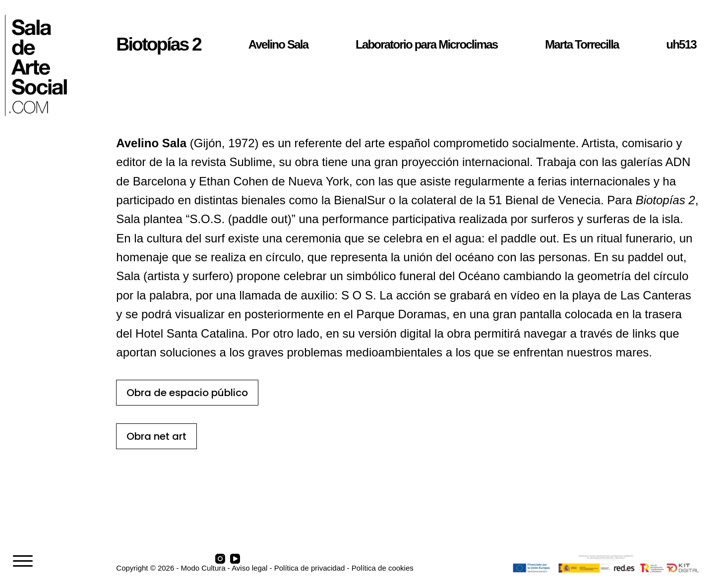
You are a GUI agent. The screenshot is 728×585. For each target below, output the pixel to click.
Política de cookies (383, 568)
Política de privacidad (310, 568)
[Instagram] (220, 559)
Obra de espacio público (187, 393)
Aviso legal (249, 568)
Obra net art (156, 436)
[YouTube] (235, 559)
